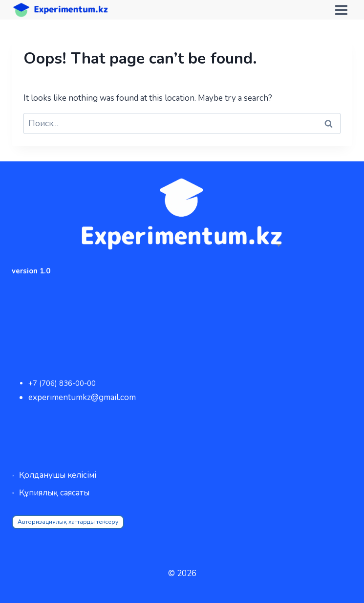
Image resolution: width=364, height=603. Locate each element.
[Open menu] (341, 10)
